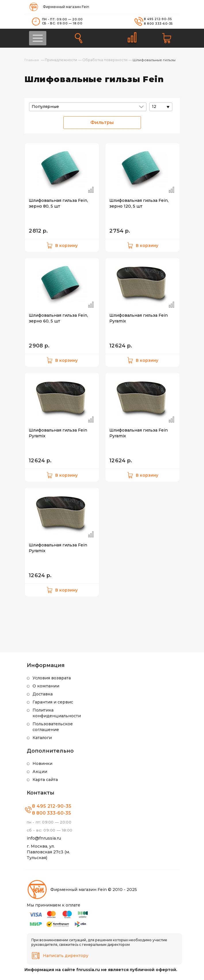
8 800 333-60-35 (158, 24)
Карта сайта (45, 780)
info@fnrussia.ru (44, 838)
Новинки (42, 763)
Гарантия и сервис (53, 702)
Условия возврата (52, 678)
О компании (46, 686)
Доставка (43, 694)
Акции (40, 772)
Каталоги (42, 738)
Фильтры (102, 122)
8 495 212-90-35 (158, 19)
